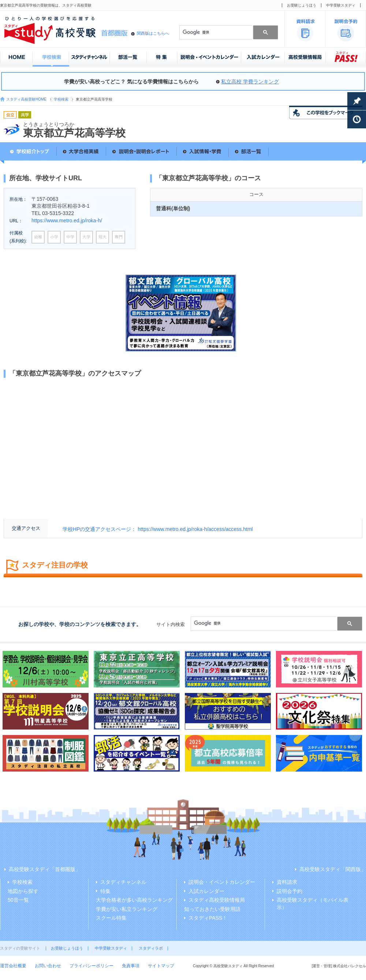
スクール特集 (111, 918)
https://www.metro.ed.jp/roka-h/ (67, 220)
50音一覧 (18, 900)
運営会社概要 (13, 966)
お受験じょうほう (302, 5)
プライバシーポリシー (91, 966)
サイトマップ (161, 966)
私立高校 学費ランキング (250, 82)
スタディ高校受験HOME (26, 99)
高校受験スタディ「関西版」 (333, 869)
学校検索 (61, 99)
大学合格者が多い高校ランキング (134, 900)
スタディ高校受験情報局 (217, 900)
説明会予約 (290, 891)
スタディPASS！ (208, 918)
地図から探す (23, 891)
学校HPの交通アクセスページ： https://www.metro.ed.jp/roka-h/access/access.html (158, 529)
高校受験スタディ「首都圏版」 (45, 869)
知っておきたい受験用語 (212, 909)
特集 (105, 891)
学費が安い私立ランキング (127, 909)
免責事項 (131, 966)
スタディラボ (151, 948)
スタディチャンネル (123, 882)
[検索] (215, 32)
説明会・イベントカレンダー (222, 882)
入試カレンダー (206, 891)
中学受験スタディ (341, 5)
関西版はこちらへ (153, 33)
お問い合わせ (48, 966)
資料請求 (287, 882)
